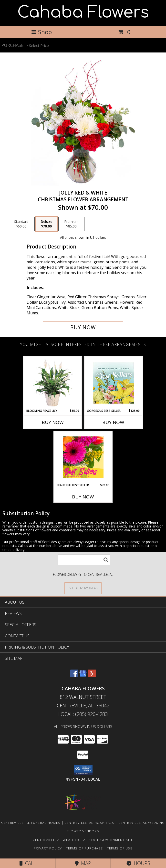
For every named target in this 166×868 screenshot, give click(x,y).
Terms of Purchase (84, 848)
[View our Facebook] (74, 676)
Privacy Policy (48, 848)
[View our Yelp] (92, 676)
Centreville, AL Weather (56, 840)
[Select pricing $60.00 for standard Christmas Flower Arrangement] (21, 224)
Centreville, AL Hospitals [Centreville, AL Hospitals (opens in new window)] (89, 823)
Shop (41, 32)
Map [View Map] (83, 863)
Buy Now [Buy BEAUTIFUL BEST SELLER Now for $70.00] (83, 497)
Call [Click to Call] (28, 863)
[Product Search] (84, 560)
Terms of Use (120, 848)
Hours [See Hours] (138, 863)
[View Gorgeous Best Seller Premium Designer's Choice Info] (113, 383)
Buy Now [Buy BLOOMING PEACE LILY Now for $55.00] (53, 422)
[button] (83, 770)
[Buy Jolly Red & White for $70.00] (83, 327)
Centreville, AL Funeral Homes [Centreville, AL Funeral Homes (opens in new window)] (31, 823)
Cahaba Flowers (83, 12)
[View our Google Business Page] (83, 676)
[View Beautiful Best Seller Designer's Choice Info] (83, 457)
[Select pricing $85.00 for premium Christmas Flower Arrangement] (71, 224)
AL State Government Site (108, 840)
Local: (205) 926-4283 (83, 714)
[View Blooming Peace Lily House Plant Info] (53, 383)
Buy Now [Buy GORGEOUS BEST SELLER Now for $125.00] (113, 422)
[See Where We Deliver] (83, 588)
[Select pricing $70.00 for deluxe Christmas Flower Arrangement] (47, 224)
